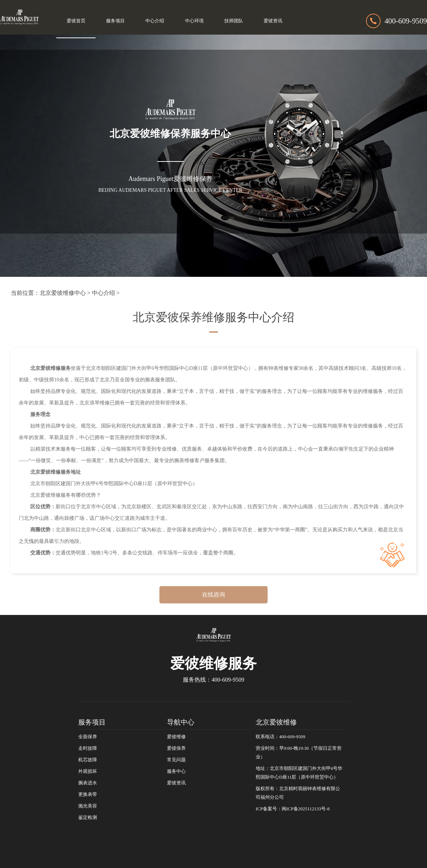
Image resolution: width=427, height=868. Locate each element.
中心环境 (194, 21)
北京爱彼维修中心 (63, 293)
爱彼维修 (176, 737)
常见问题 (176, 760)
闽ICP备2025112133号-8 (306, 809)
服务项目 (115, 21)
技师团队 (234, 21)
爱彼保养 (176, 748)
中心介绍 (155, 21)
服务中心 (176, 771)
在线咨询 (213, 595)
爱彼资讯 (273, 21)
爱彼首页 (76, 21)
